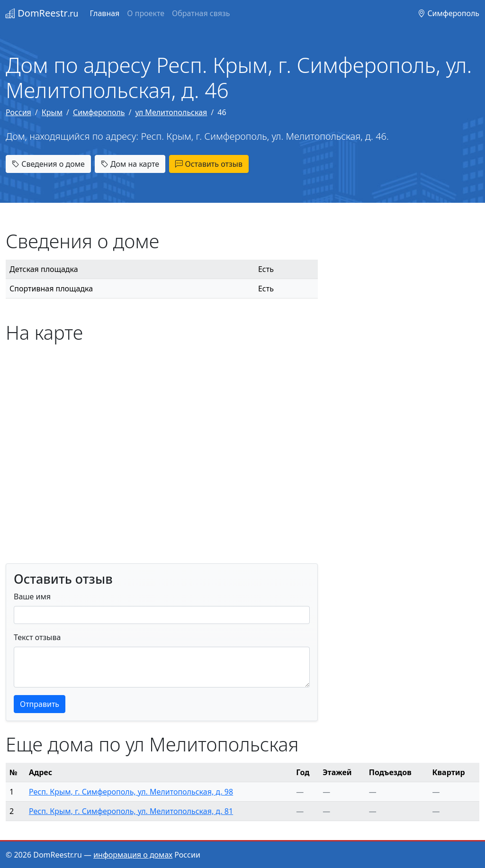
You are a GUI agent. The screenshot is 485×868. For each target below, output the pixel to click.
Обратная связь (201, 13)
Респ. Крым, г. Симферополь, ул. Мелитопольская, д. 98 (131, 792)
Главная (104, 13)
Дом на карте (130, 164)
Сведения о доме (48, 164)
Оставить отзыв (209, 164)
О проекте (146, 13)
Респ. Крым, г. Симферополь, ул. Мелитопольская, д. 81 (131, 811)
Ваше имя (32, 597)
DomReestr (42, 13)
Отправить (40, 704)
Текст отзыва (37, 637)
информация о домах (133, 855)
